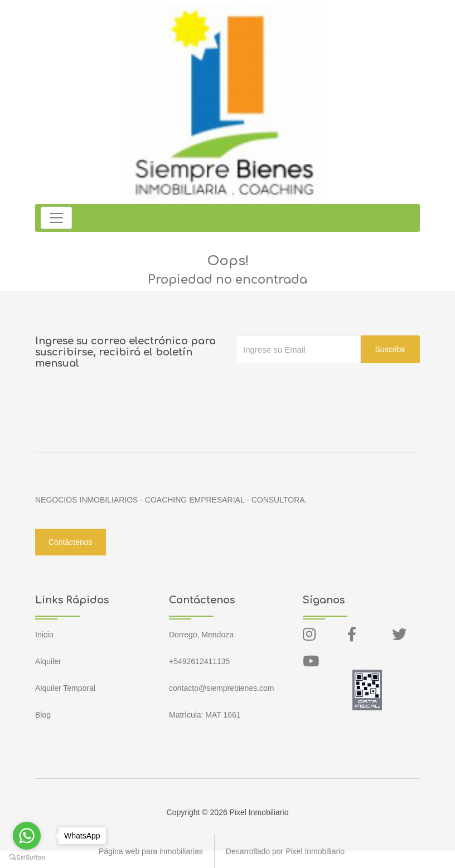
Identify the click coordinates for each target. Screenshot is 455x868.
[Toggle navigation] (56, 218)
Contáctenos (71, 542)
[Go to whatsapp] (27, 836)
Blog (43, 715)
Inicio (44, 635)
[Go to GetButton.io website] (27, 857)
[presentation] (321, 386)
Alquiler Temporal (65, 688)
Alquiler (48, 661)
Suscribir (390, 349)
